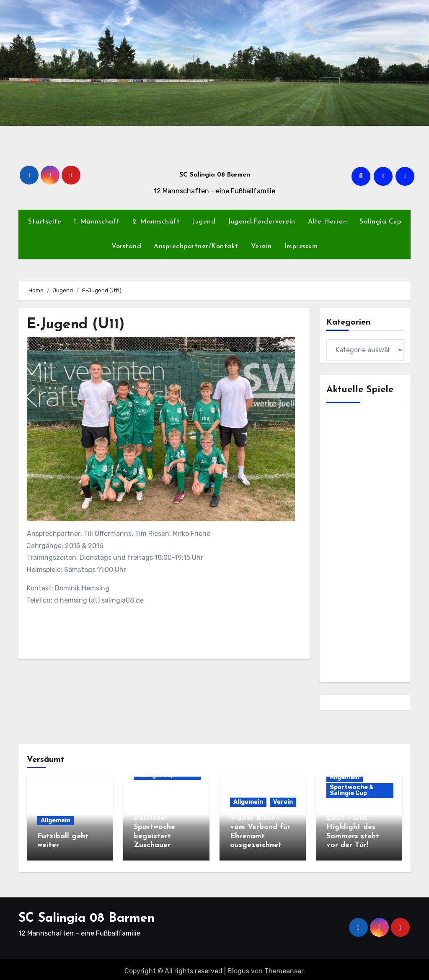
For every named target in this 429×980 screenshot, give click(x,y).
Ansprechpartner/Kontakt (196, 247)
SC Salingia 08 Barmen (215, 175)
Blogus (238, 967)
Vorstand (126, 247)
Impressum (301, 247)
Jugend (204, 222)
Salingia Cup (380, 222)
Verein (261, 247)
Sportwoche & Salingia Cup (352, 790)
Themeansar (284, 967)
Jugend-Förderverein (262, 222)
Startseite (45, 222)
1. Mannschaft (97, 222)
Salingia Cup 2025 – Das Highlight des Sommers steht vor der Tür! (353, 827)
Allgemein (56, 820)
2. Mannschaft (156, 222)
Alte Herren (328, 222)
